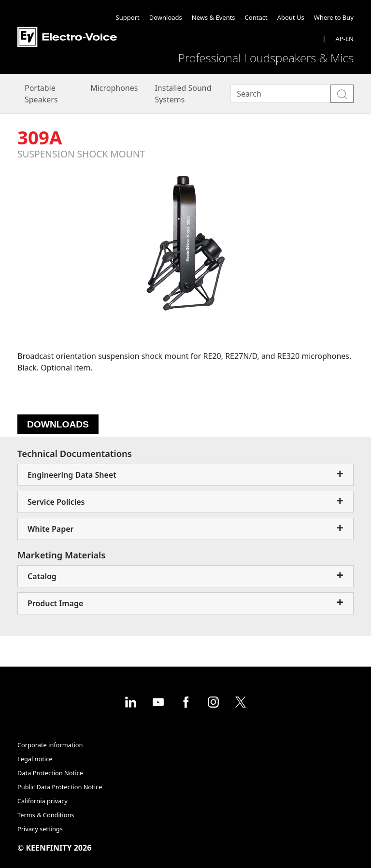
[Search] (281, 94)
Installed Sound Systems (183, 94)
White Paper (51, 529)
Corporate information (50, 745)
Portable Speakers (41, 94)
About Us (291, 17)
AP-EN (345, 39)
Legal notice (35, 759)
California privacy (43, 801)
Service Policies (56, 502)
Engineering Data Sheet (72, 475)
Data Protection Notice (50, 773)
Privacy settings (40, 829)
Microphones (114, 88)
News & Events (214, 17)
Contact (256, 17)
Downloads (166, 17)
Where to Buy (334, 17)
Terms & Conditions (46, 815)
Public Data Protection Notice (60, 787)
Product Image (55, 603)
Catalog (42, 576)
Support (128, 17)
